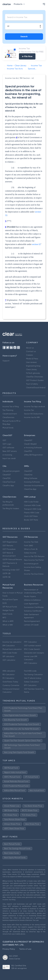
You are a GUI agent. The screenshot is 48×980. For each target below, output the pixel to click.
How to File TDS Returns (34, 556)
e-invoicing (7, 455)
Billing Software (31, 478)
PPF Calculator (30, 642)
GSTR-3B (6, 577)
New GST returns (10, 451)
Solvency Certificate (33, 611)
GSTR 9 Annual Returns (12, 559)
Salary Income (30, 553)
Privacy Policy (9, 949)
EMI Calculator (9, 646)
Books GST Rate (31, 520)
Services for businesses (34, 485)
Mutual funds (8, 428)
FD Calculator (8, 678)
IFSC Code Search (32, 649)
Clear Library (31, 369)
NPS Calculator (31, 663)
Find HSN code (30, 671)
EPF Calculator (30, 685)
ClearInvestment (10, 414)
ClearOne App (30, 489)
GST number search (33, 646)
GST (4, 440)
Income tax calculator (12, 642)
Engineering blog (33, 366)
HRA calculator (9, 671)
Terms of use (25, 949)
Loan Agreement (31, 604)
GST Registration (10, 542)
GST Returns (8, 546)
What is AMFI (8, 621)
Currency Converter (11, 685)
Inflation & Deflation (32, 600)
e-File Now (27, 56)
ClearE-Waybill (30, 444)
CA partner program (11, 471)
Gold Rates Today (10, 682)
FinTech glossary (33, 373)
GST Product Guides (35, 380)
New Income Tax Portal (34, 560)
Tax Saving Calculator (33, 674)
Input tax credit (9, 458)
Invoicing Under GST (11, 570)
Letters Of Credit (31, 625)
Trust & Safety (32, 384)
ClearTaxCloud (9, 482)
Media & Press (32, 359)
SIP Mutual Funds (10, 607)
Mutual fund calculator (12, 649)
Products (20, 4)
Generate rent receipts (34, 653)
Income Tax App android (34, 406)
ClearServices (8, 417)
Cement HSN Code (32, 505)
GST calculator (9, 660)
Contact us (31, 351)
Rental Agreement (32, 621)
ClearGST (28, 440)
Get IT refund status (33, 678)
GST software (8, 448)
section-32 (36, 244)
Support (6, 361)
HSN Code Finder (31, 502)
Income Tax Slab (31, 542)
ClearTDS (28, 451)
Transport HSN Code (33, 509)
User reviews (31, 362)
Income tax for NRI (32, 417)
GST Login (7, 444)
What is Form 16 (31, 549)
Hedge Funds (8, 610)
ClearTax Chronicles (35, 377)
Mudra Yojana (30, 596)
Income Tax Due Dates (34, 574)
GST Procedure (9, 549)
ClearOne (28, 475)
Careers (30, 355)
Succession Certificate (34, 607)
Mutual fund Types (10, 599)
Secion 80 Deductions (34, 414)
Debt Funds (7, 614)
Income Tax (29, 410)
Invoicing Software (32, 482)
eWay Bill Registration (33, 455)
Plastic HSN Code (32, 513)
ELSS (5, 603)
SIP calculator (8, 656)
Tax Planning (8, 410)
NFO (4, 618)
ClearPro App (8, 485)
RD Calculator (9, 674)
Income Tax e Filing (11, 406)
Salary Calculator (31, 682)
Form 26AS (29, 546)
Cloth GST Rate (31, 516)
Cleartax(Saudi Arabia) (36, 388)
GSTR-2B (6, 573)
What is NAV (8, 625)
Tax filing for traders (11, 508)
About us (30, 348)
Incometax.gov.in (31, 564)
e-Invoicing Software (33, 448)
